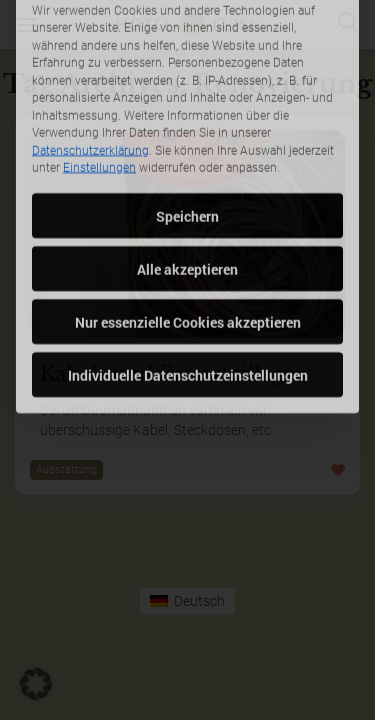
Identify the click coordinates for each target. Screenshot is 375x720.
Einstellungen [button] (99, 106)
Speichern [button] (187, 153)
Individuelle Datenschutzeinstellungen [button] (188, 312)
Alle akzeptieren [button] (187, 206)
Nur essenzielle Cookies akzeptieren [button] (188, 259)
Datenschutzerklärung (90, 88)
